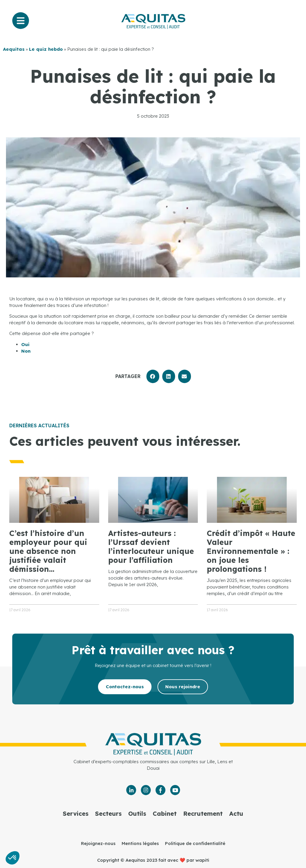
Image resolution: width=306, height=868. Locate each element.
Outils (137, 814)
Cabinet (165, 814)
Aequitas (14, 49)
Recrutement (203, 814)
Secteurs (108, 814)
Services (76, 814)
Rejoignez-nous (98, 843)
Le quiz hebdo (46, 49)
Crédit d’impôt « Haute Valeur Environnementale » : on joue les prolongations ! (251, 551)
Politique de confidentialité (195, 843)
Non (26, 351)
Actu (236, 814)
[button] (153, 376)
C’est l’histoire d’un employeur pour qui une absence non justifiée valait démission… (48, 551)
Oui (25, 344)
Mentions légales (140, 843)
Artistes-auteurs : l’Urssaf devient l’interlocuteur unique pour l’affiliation (151, 547)
